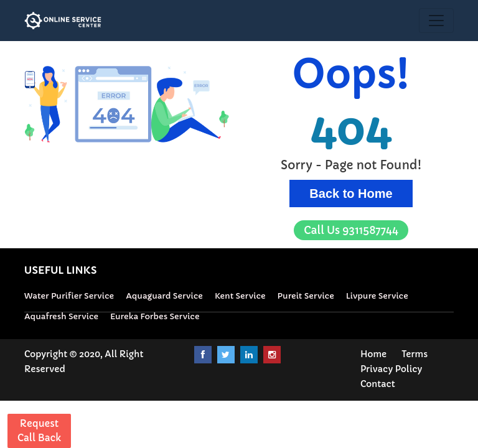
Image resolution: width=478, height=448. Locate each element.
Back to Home (351, 194)
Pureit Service (306, 296)
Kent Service (240, 296)
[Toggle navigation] (436, 21)
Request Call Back (39, 431)
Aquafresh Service (61, 316)
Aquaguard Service (164, 296)
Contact (378, 384)
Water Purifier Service (69, 296)
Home (373, 354)
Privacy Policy (391, 369)
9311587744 (351, 230)
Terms (415, 354)
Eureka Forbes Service (155, 316)
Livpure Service (377, 296)
